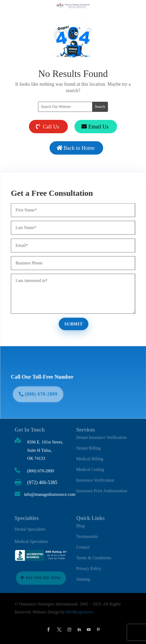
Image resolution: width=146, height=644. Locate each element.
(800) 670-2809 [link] (41, 471)
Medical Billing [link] (90, 457)
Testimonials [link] (87, 534)
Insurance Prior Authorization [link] (102, 489)
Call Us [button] (51, 127)
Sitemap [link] (83, 577)
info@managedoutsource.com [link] (50, 494)
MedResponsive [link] (80, 611)
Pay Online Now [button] (43, 578)
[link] (42, 560)
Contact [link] (83, 545)
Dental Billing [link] (88, 446)
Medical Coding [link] (90, 467)
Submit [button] (74, 323)
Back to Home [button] (79, 148)
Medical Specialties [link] (32, 541)
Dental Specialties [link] (30, 528)
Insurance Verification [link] (95, 478)
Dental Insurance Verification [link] (101, 435)
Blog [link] (80, 524)
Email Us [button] (98, 127)
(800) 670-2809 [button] (42, 392)
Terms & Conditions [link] (93, 556)
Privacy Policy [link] (89, 566)
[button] (48, 630)
